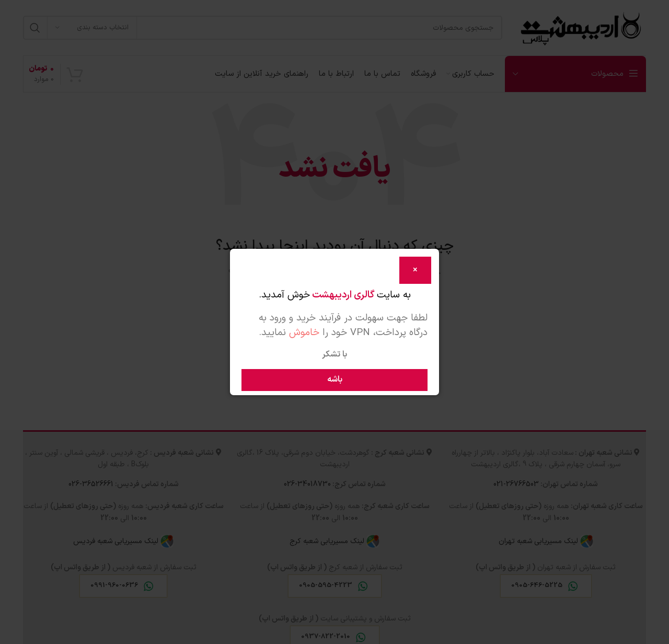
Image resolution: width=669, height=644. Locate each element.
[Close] (415, 270)
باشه (335, 379)
